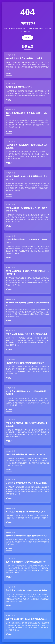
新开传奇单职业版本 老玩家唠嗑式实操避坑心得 (26, 562)
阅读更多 (9, 74)
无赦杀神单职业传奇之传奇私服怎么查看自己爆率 (27, 334)
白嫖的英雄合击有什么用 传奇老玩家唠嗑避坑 (25, 363)
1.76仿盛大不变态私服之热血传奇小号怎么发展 (26, 512)
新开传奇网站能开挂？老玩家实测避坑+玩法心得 (26, 619)
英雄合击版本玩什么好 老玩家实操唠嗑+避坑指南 (27, 590)
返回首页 (27, 38)
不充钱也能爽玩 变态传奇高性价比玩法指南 (24, 58)
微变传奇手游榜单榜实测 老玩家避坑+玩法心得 (26, 454)
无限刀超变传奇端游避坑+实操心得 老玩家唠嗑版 (27, 483)
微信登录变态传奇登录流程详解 (19, 87)
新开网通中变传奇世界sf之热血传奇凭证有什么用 (27, 536)
